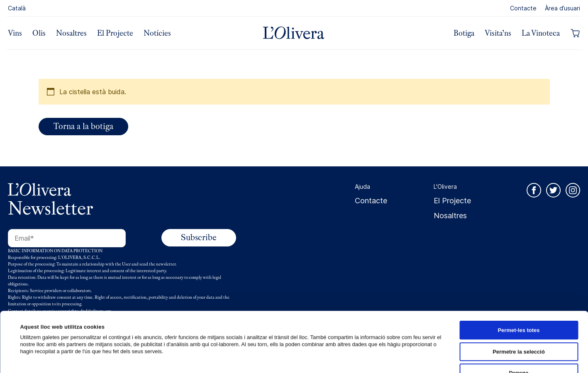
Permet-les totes (518, 270)
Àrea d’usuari (562, 8)
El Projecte (115, 33)
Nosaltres (71, 33)
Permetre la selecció (519, 292)
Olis (39, 33)
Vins (15, 33)
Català (17, 8)
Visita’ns (498, 33)
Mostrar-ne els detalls (396, 357)
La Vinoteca (541, 33)
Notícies (157, 33)
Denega (519, 313)
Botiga (464, 33)
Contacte (523, 8)
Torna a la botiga (83, 126)
